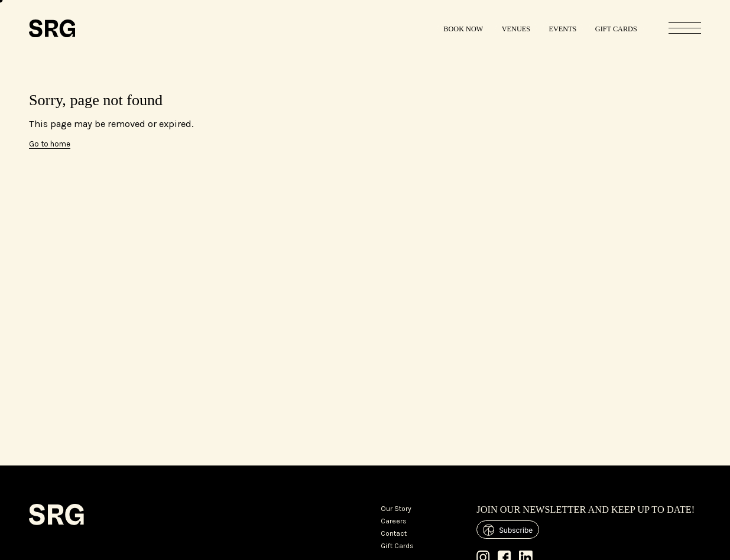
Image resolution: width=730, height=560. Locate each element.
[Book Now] (464, 28)
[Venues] (516, 28)
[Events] (563, 28)
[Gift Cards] (616, 28)
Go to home (50, 144)
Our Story (396, 509)
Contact (394, 533)
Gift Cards (397, 546)
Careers (394, 521)
